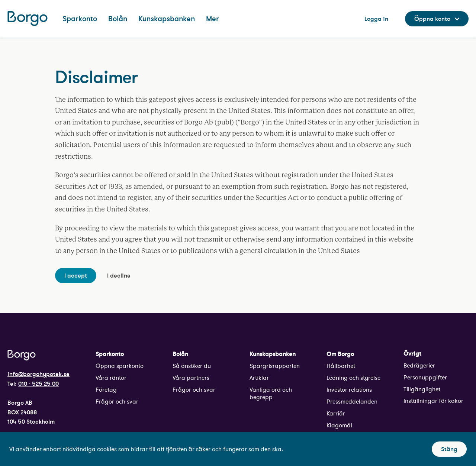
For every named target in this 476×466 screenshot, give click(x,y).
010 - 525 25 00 (38, 384)
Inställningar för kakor (433, 401)
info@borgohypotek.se (38, 374)
